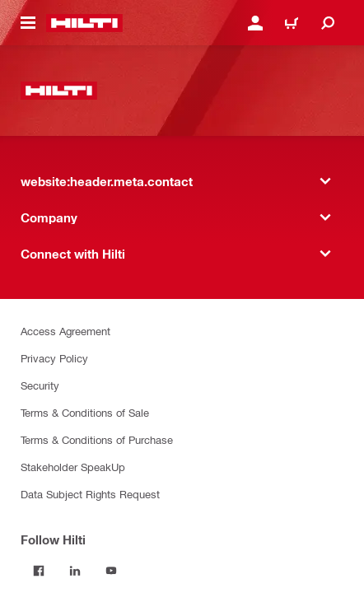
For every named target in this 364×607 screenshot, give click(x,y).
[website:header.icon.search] (328, 23)
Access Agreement (65, 331)
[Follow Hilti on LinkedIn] (75, 571)
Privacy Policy (54, 358)
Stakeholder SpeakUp (73, 467)
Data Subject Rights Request (90, 494)
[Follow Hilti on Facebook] (39, 571)
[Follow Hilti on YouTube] (111, 571)
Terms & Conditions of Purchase (97, 439)
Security (40, 385)
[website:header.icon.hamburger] (28, 23)
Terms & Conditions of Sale (85, 412)
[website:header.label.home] (84, 23)
